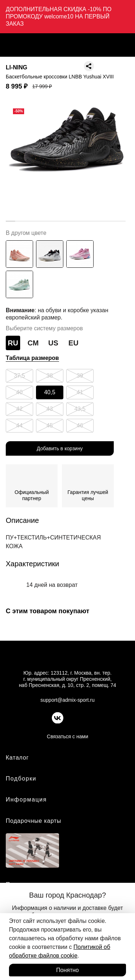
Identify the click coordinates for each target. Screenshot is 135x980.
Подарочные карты (33, 821)
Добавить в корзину (60, 448)
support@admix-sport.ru (67, 700)
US (53, 343)
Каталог (17, 758)
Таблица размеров (32, 358)
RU (13, 343)
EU (73, 343)
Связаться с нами (67, 736)
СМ (33, 343)
